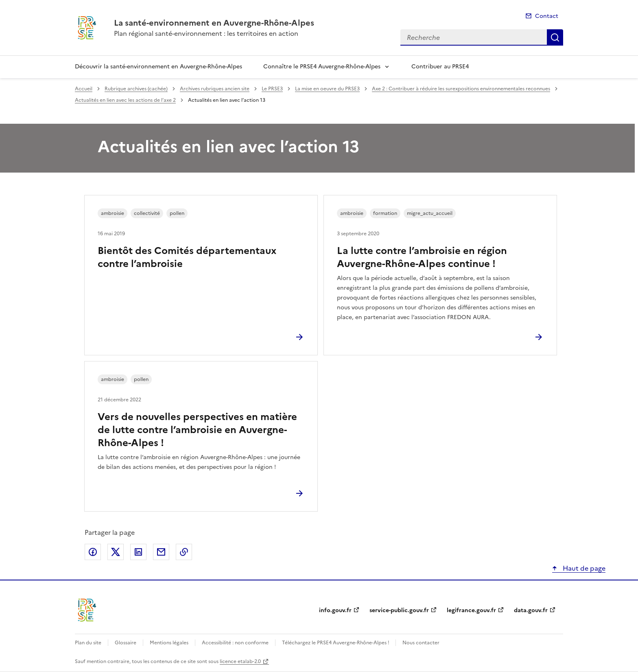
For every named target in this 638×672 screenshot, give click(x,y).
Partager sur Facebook (93, 552)
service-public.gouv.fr (399, 610)
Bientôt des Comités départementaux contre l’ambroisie (187, 257)
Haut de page (583, 568)
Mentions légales (169, 643)
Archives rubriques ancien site (215, 89)
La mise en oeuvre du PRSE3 (327, 89)
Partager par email (161, 552)
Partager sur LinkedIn (138, 552)
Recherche (555, 37)
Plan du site (88, 643)
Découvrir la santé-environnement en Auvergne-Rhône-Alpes (158, 67)
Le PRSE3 (272, 89)
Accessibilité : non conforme (235, 643)
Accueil (84, 89)
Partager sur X (116, 552)
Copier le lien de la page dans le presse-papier (184, 552)
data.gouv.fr (531, 610)
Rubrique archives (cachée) (136, 89)
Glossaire (126, 643)
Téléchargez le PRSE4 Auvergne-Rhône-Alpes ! (336, 643)
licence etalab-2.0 (240, 661)
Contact (547, 16)
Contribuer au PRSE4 (440, 67)
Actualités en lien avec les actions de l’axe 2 (125, 100)
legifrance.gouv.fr (471, 610)
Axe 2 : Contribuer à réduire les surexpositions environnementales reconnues (461, 89)
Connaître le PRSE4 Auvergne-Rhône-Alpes (322, 67)
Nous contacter (421, 643)
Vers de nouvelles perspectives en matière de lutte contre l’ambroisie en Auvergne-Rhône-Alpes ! (197, 430)
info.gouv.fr (335, 610)
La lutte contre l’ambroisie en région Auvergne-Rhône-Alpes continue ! (422, 257)
